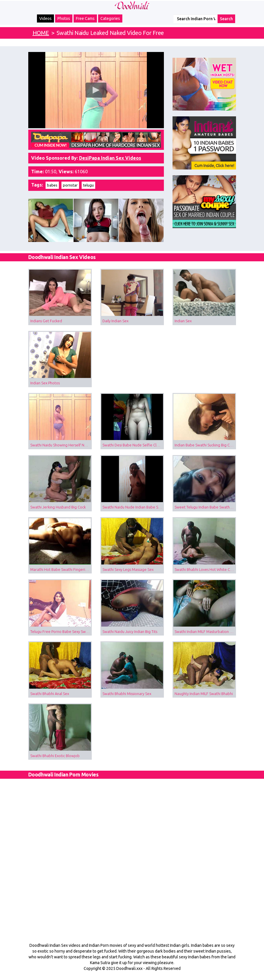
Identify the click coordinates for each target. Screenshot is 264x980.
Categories (110, 18)
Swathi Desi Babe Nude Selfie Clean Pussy (133, 445)
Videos (45, 18)
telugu (88, 185)
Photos (64, 18)
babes (52, 185)
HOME (41, 33)
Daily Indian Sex (115, 321)
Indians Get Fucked (46, 321)
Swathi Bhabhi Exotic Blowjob (55, 756)
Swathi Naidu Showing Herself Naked (61, 445)
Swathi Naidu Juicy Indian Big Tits (130, 631)
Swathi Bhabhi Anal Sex (50, 694)
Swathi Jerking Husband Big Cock (58, 507)
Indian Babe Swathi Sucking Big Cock (205, 445)
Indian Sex (183, 321)
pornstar (70, 185)
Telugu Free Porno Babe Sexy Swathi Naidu (61, 631)
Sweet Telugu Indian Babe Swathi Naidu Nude (205, 507)
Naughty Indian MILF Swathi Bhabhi (204, 694)
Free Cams (85, 18)
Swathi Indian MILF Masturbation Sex (205, 631)
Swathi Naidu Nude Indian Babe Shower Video (133, 507)
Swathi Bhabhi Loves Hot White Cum (205, 569)
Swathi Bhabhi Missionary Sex (127, 694)
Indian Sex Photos (45, 383)
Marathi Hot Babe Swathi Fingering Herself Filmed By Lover (61, 569)
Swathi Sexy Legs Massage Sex (128, 569)
